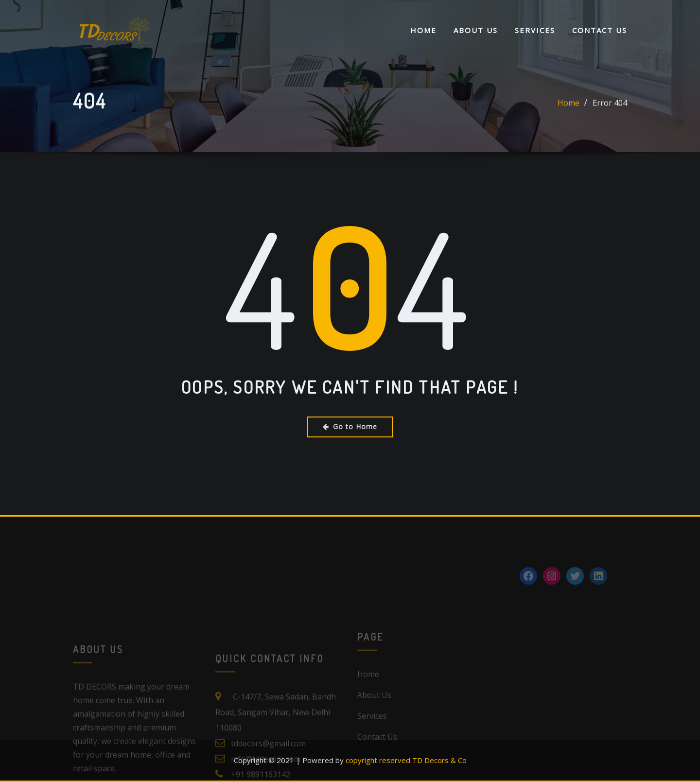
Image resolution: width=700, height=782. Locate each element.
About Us (476, 31)
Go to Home (350, 426)
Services (535, 31)
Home (423, 31)
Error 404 (610, 113)
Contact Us (600, 31)
